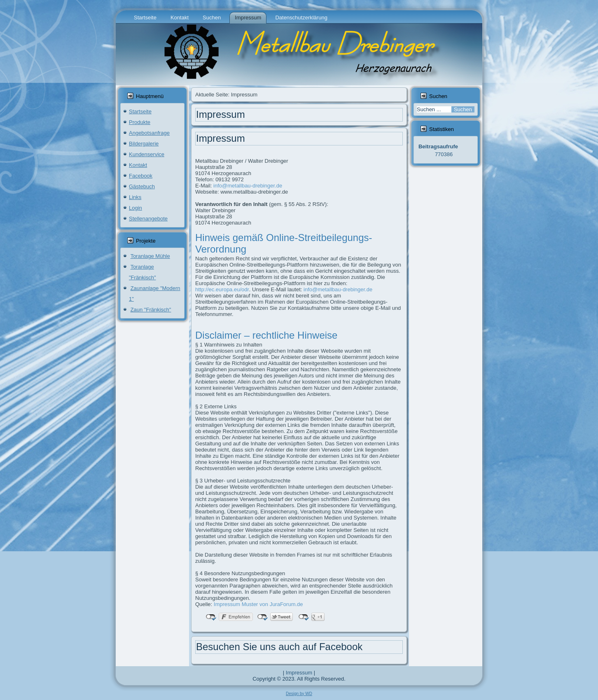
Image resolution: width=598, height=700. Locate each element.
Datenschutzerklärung (301, 18)
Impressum (248, 18)
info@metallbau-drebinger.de (248, 186)
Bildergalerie (144, 144)
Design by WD (299, 694)
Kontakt (180, 18)
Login (135, 208)
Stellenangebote (148, 219)
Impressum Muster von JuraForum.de (258, 604)
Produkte (140, 122)
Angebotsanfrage (149, 133)
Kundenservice (147, 154)
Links (135, 197)
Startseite (145, 18)
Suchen (212, 18)
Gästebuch (142, 186)
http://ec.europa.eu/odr (222, 289)
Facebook (141, 176)
